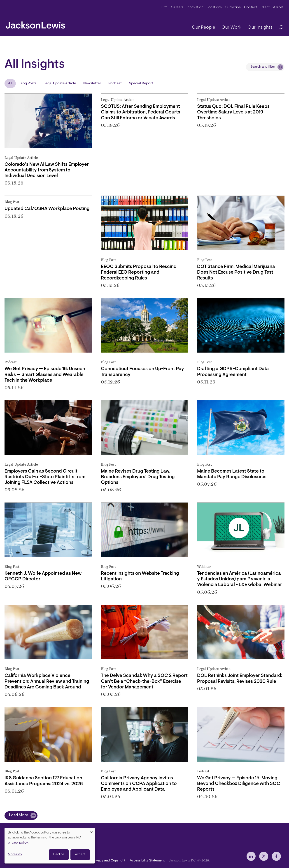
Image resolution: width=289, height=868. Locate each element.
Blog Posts (28, 83)
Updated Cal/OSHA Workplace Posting (47, 209)
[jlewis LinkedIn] (251, 856)
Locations (214, 8)
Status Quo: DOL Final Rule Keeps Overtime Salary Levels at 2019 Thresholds (233, 112)
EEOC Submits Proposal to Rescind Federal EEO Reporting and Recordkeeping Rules (139, 272)
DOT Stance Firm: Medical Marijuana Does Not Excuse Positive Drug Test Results (236, 272)
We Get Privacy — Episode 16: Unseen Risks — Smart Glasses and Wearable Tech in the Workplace (45, 375)
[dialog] (50, 846)
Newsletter (92, 83)
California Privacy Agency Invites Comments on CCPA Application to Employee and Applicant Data (139, 784)
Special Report (141, 83)
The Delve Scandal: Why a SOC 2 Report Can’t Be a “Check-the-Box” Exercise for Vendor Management (144, 681)
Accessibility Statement (147, 860)
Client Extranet (272, 8)
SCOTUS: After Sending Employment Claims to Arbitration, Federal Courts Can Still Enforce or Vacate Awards (141, 112)
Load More (19, 815)
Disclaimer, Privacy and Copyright (100, 860)
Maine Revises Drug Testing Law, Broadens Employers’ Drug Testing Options (138, 477)
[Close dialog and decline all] (91, 831)
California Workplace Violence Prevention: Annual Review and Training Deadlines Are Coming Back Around (47, 681)
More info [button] (15, 855)
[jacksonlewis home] (35, 24)
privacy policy (18, 843)
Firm (164, 8)
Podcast (115, 83)
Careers (177, 8)
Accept (80, 855)
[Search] (279, 28)
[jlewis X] (264, 856)
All (10, 83)
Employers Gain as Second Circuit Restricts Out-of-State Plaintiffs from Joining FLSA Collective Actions (45, 477)
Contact (251, 8)
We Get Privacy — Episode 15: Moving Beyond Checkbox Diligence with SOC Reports (239, 784)
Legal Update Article (60, 83)
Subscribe (233, 8)
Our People (204, 28)
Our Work (231, 28)
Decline (59, 855)
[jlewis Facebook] (276, 856)
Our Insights (260, 28)
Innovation (195, 8)
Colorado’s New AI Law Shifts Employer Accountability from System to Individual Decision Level (47, 170)
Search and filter (263, 67)
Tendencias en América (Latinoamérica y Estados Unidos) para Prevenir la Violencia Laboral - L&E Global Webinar (240, 579)
